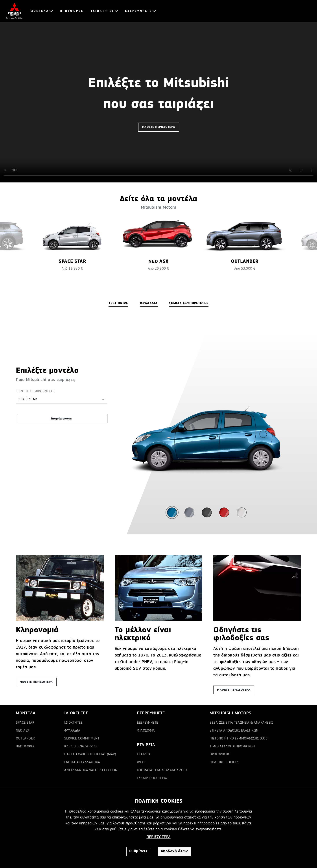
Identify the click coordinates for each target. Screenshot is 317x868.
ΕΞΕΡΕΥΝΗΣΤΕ (138, 11)
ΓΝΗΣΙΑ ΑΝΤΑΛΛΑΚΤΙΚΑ (82, 762)
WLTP (141, 762)
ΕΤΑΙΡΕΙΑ (144, 754)
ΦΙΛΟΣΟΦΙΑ (146, 731)
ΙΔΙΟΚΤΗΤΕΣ (103, 11)
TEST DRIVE (118, 303)
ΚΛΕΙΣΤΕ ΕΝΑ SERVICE (81, 747)
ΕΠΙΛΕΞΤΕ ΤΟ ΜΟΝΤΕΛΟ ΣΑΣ (35, 391)
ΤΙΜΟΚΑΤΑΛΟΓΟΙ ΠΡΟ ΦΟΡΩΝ (232, 747)
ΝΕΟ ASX (23, 731)
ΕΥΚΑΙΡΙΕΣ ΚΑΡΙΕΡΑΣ (152, 778)
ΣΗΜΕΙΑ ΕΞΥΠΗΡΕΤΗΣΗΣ (189, 303)
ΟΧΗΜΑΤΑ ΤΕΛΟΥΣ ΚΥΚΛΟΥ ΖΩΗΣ (162, 770)
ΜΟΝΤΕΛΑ (40, 11)
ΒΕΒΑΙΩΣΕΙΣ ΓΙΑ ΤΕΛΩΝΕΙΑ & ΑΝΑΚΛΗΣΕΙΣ (241, 723)
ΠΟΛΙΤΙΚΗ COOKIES (224, 762)
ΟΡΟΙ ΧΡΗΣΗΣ (220, 754)
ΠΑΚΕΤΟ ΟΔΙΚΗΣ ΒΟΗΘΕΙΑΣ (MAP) (90, 754)
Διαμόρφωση (62, 419)
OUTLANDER (25, 739)
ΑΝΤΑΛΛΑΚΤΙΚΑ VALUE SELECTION (91, 770)
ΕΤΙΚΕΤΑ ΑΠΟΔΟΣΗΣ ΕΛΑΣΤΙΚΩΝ (234, 731)
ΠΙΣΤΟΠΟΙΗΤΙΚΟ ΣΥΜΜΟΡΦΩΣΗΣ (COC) (239, 739)
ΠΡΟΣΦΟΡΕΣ (72, 11)
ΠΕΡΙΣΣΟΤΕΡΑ (158, 837)
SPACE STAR (25, 723)
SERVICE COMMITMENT (82, 739)
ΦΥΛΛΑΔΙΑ (149, 303)
